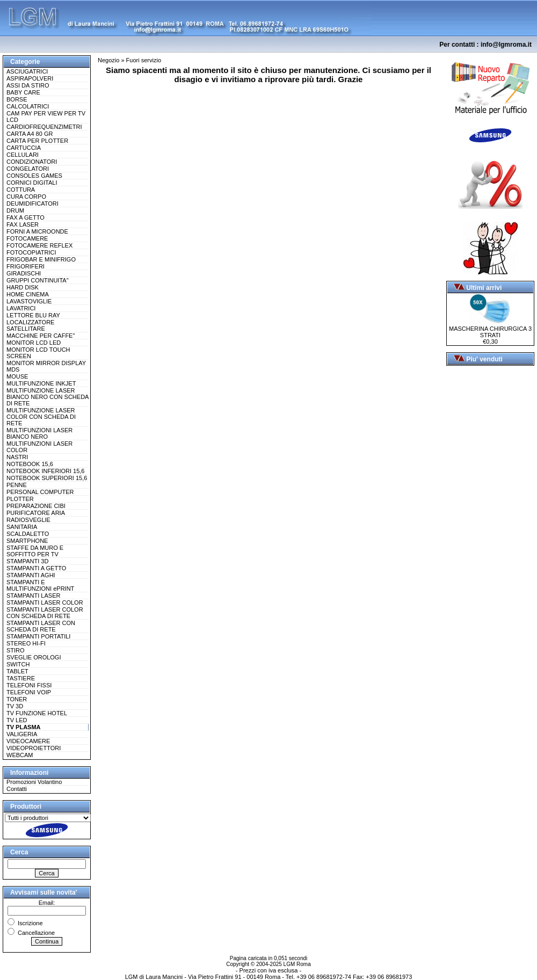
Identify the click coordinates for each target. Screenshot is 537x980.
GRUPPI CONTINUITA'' (38, 280)
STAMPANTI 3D (27, 561)
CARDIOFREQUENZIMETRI (44, 127)
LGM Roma (297, 964)
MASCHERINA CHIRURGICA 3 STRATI (490, 329)
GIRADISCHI (24, 273)
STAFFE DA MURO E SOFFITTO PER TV (35, 551)
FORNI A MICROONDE (37, 231)
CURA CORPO (26, 197)
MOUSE (17, 376)
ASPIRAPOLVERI (30, 78)
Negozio (108, 60)
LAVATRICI (21, 308)
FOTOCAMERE (27, 238)
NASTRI (17, 457)
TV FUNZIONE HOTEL (37, 713)
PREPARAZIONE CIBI (36, 506)
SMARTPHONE (27, 541)
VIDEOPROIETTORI (34, 748)
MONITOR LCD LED (34, 343)
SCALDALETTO (28, 534)
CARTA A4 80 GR (30, 134)
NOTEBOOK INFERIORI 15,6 (45, 471)
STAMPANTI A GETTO (36, 568)
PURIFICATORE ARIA (36, 513)
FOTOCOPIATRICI (31, 252)
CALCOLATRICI (28, 106)
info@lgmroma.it (506, 45)
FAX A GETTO (26, 217)
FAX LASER (23, 224)
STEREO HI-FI (26, 643)
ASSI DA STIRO (28, 85)
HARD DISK (23, 287)
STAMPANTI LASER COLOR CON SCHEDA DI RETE (45, 613)
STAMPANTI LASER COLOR (45, 602)
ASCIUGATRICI (27, 71)
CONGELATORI (28, 169)
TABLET (17, 671)
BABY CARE (23, 92)
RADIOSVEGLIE (28, 520)
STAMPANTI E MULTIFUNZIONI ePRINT (40, 585)
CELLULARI (23, 155)
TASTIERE (21, 678)
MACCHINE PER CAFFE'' (41, 336)
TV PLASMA (24, 727)
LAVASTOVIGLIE (29, 301)
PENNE (17, 485)
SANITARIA (22, 527)
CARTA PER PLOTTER (37, 141)
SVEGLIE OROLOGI (34, 657)
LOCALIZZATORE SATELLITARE (30, 325)
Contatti (17, 789)
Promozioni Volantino (34, 782)
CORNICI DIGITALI (32, 183)
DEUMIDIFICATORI (32, 204)
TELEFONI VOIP (29, 692)
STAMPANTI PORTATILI (38, 636)
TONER (17, 699)
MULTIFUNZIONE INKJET (41, 383)
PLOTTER (20, 499)
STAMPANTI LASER (33, 596)
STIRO (16, 650)
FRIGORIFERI (26, 266)
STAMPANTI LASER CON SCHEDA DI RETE (41, 626)
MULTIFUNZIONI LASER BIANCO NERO (39, 433)
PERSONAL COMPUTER (40, 492)
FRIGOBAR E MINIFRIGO (41, 259)
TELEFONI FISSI (29, 685)
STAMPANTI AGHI (31, 575)
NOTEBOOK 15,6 (30, 464)
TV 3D (15, 706)
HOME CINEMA (28, 294)
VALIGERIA (22, 734)
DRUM (15, 210)
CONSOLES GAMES (34, 176)
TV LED (17, 720)
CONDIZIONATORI (32, 162)
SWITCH (18, 664)
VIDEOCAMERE (28, 741)
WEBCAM (20, 755)
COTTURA (21, 190)
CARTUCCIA (24, 148)
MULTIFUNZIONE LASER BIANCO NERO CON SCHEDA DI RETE (48, 397)
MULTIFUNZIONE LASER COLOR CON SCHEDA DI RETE (41, 417)
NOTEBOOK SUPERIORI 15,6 (47, 478)
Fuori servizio (144, 60)
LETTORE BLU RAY (33, 315)
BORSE (17, 99)
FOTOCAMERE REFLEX (39, 245)
